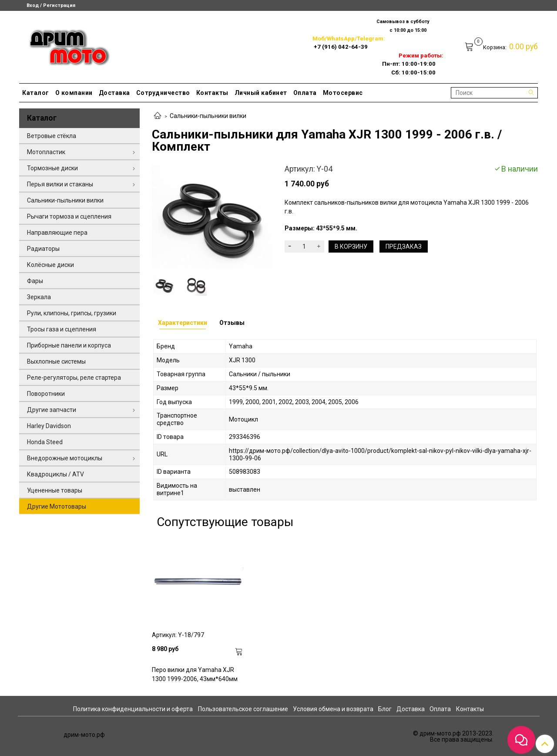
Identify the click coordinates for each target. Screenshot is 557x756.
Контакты (212, 93)
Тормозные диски (52, 168)
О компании (74, 93)
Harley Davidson (49, 426)
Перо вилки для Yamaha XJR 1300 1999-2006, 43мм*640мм (195, 674)
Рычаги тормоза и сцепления (69, 216)
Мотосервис (343, 93)
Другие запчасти (52, 410)
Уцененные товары (55, 490)
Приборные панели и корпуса (69, 345)
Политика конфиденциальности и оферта (133, 709)
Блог (385, 709)
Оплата (305, 93)
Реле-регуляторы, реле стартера (74, 378)
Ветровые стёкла (52, 136)
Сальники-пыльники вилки (208, 116)
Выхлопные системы (56, 361)
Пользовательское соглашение (243, 709)
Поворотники (46, 394)
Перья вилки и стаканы (60, 184)
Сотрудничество (163, 93)
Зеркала (39, 297)
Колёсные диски (50, 265)
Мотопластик (46, 152)
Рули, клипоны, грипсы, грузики (72, 313)
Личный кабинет (261, 93)
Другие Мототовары (57, 506)
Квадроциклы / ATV (55, 474)
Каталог (36, 93)
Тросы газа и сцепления (62, 329)
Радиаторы (43, 249)
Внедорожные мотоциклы (65, 458)
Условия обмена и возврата (333, 709)
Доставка (114, 93)
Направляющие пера (57, 233)
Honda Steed (45, 442)
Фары (35, 281)
